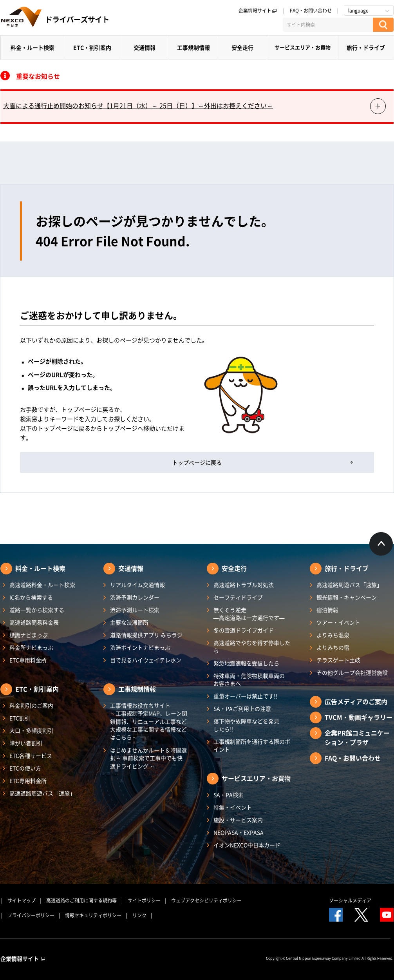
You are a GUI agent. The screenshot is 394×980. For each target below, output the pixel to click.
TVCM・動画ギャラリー (359, 717)
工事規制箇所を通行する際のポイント (252, 745)
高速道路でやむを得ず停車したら (252, 647)
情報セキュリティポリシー (93, 915)
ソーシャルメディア (350, 900)
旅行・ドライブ (366, 47)
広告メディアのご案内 (356, 701)
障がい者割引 (26, 743)
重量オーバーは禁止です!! (246, 696)
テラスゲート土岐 (338, 660)
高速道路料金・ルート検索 (42, 585)
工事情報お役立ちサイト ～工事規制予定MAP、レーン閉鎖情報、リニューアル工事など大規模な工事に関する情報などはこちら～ (149, 721)
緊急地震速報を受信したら (246, 663)
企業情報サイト (258, 11)
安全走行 (242, 47)
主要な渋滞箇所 (129, 622)
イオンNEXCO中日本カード (247, 845)
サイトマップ (22, 900)
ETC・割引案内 (92, 47)
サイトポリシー (144, 900)
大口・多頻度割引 (31, 730)
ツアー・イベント (338, 622)
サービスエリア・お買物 (303, 47)
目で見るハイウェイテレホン (146, 660)
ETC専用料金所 (28, 660)
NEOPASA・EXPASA (239, 832)
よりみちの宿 (333, 647)
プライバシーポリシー (31, 915)
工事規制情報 (193, 47)
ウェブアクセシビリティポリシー (206, 900)
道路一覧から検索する (37, 610)
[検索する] (383, 25)
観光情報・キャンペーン (347, 597)
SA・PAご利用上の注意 (242, 708)
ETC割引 (20, 718)
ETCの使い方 (25, 768)
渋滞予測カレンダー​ (135, 597)
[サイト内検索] (328, 25)
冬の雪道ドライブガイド (244, 630)
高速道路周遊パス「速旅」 (42, 793)
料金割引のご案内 (31, 705)
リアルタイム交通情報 (137, 585)
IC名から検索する (31, 597)
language (358, 11)
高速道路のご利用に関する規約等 (81, 900)
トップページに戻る (197, 462)
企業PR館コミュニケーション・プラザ (357, 737)
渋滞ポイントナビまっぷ (140, 647)
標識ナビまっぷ (29, 635)
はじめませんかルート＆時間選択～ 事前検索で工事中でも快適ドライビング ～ (148, 758)
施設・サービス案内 (238, 820)
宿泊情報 (327, 610)
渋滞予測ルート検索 (135, 610)
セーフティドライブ (238, 597)
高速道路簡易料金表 (34, 622)
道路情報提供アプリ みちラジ (146, 635)
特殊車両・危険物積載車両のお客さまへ (249, 679)
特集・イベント (233, 807)
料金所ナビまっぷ (31, 647)
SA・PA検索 (229, 795)
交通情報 (145, 47)
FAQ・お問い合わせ (311, 11)
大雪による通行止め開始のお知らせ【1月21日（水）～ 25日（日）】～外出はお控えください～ (138, 105)
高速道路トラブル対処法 (244, 585)
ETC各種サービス (31, 755)
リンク (139, 915)
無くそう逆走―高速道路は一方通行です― (249, 614)
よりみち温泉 (333, 635)
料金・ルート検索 (33, 47)
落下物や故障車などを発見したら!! (246, 725)
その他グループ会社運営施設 (352, 672)
